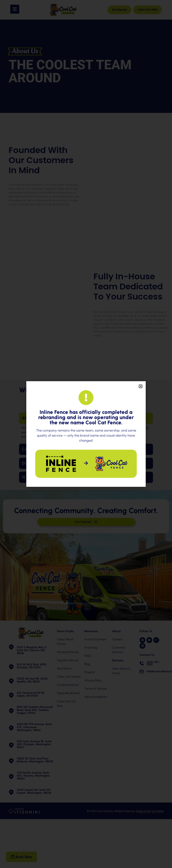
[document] (86, 434)
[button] (141, 386)
